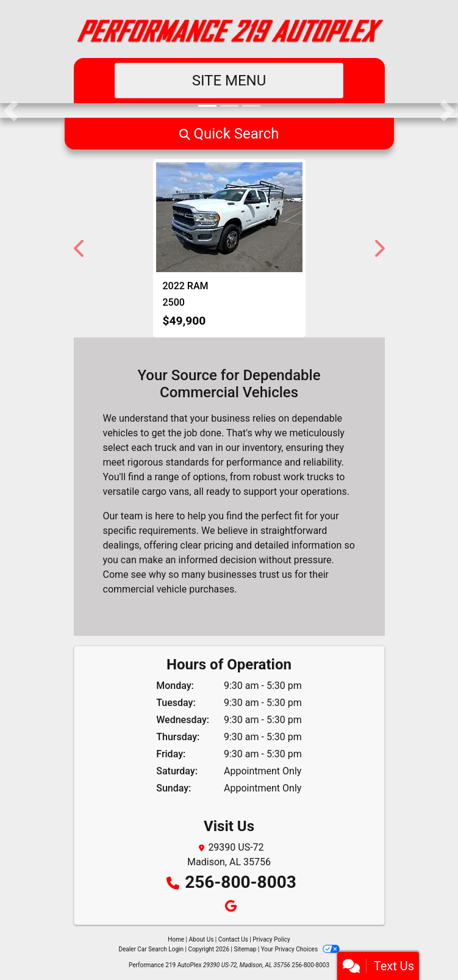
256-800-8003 (241, 882)
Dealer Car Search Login (151, 949)
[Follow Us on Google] (229, 907)
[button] (11, 110)
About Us (202, 939)
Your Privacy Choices (300, 949)
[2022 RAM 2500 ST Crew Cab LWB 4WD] (229, 217)
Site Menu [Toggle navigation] (229, 81)
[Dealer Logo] (229, 29)
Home (176, 939)
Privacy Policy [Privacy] (271, 939)
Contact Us (233, 939)
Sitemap (245, 949)
